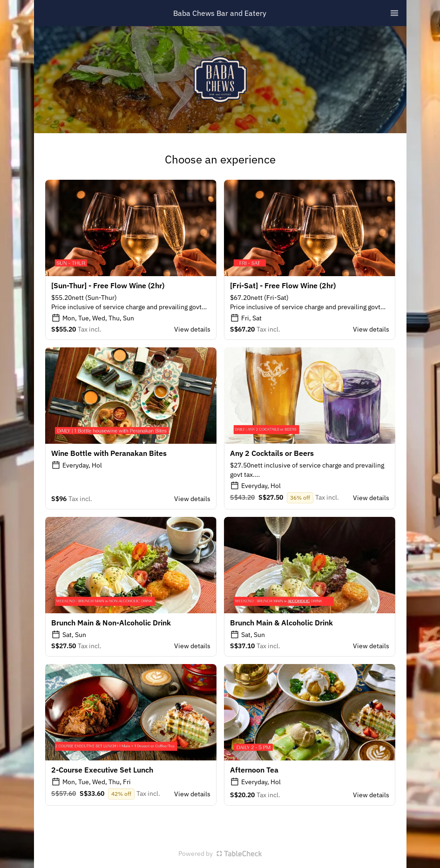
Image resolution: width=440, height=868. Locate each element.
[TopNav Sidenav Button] (394, 13)
